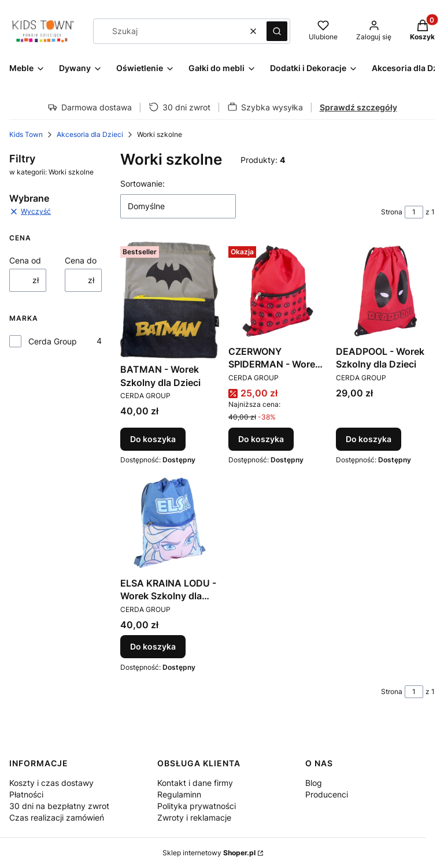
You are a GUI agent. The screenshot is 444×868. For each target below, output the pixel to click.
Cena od (25, 260)
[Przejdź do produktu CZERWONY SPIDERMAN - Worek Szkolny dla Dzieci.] (278, 291)
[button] (277, 31)
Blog (314, 783)
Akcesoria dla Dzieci (90, 134)
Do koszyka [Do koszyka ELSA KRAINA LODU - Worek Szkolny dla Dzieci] (153, 646)
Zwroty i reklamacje (194, 817)
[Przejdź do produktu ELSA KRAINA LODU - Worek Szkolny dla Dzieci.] (170, 523)
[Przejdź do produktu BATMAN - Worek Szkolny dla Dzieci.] (170, 300)
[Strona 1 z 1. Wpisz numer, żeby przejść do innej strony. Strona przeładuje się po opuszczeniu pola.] (414, 212)
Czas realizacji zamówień (57, 817)
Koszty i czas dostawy (51, 783)
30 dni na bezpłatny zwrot (59, 806)
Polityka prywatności (197, 806)
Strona (392, 212)
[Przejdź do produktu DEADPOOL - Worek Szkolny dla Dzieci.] (385, 291)
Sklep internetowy (209, 853)
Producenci (327, 794)
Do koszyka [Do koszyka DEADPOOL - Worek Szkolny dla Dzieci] (369, 439)
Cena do (81, 260)
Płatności (26, 794)
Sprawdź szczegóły (358, 107)
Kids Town (26, 134)
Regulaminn (179, 794)
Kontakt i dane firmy (195, 783)
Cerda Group (53, 341)
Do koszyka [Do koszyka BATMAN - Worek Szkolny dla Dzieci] (153, 439)
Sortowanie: (143, 183)
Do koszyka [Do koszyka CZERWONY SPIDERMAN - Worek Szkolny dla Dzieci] (261, 439)
